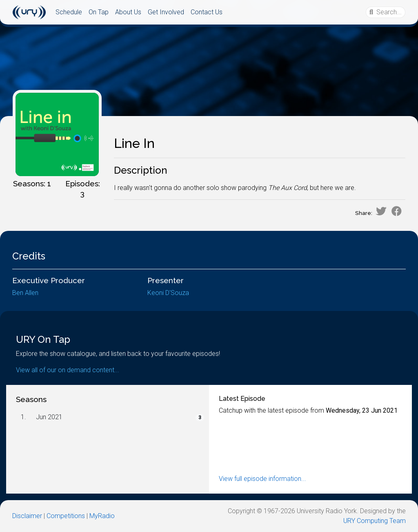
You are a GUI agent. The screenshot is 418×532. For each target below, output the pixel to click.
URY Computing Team (375, 521)
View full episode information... (262, 479)
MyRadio (102, 516)
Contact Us (207, 12)
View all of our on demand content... (68, 370)
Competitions (66, 516)
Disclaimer (27, 516)
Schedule (69, 12)
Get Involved (166, 12)
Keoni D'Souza (168, 293)
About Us (128, 12)
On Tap (99, 12)
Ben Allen (25, 293)
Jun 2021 (49, 417)
